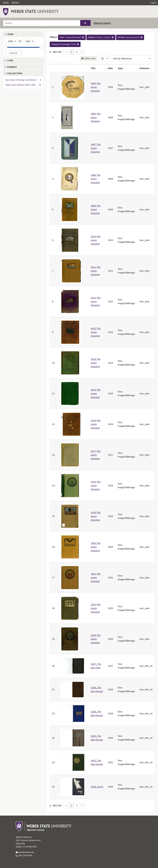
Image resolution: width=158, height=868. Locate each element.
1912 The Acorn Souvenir (96, 301)
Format (12, 67)
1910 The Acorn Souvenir (96, 240)
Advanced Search (102, 23)
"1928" (65, 44)
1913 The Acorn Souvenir (96, 332)
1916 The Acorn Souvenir (96, 424)
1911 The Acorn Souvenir (96, 271)
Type (10, 61)
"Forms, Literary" (101, 37)
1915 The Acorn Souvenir (96, 393)
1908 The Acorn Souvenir (96, 179)
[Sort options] (131, 59)
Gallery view (89, 58)
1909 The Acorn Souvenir (96, 209)
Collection (15, 73)
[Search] (42, 23)
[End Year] (29, 41)
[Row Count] (104, 59)
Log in (154, 3)
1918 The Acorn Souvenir (96, 485)
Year (10, 34)
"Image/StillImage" (72, 37)
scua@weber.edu (25, 852)
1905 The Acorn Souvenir (96, 87)
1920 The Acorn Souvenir (96, 547)
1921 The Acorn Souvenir (96, 578)
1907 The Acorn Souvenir (96, 148)
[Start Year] (11, 41)
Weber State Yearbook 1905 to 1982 (20, 85)
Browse (16, 3)
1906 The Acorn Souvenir (96, 117)
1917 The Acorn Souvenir (96, 455)
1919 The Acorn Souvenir (96, 516)
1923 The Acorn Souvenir (96, 639)
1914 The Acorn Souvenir (96, 363)
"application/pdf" (130, 37)
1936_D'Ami (97, 787)
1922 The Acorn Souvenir (96, 608)
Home (6, 3)
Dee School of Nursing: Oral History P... (22, 80)
